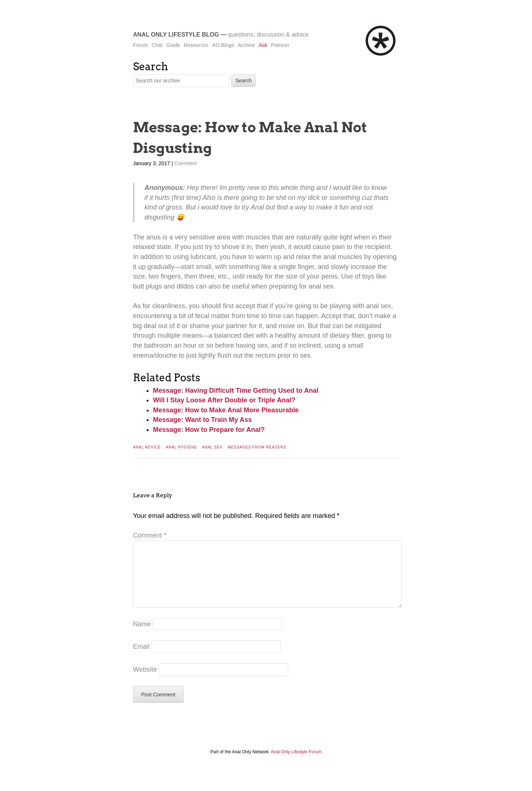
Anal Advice (147, 447)
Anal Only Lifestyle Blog (176, 35)
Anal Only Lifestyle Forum (296, 764)
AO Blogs (223, 45)
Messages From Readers (257, 447)
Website (145, 681)
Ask (263, 45)
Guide (173, 45)
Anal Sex (212, 447)
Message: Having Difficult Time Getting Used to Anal (236, 391)
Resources (196, 45)
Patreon (280, 45)
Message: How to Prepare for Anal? (209, 430)
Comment (186, 163)
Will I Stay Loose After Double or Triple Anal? (224, 400)
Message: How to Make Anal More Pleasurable (226, 410)
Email (141, 658)
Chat (157, 45)
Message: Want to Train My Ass (202, 420)
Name (142, 636)
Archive (246, 45)
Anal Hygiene (181, 447)
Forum (140, 45)
